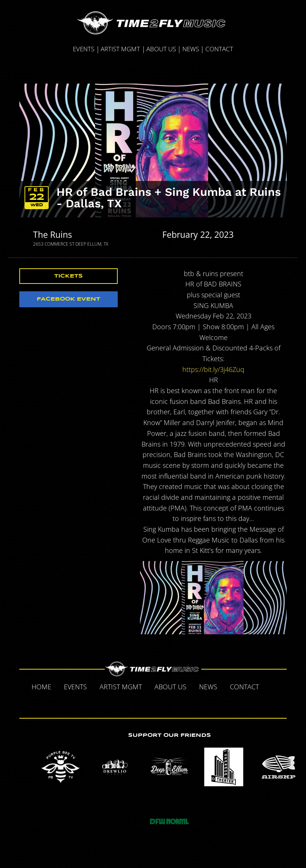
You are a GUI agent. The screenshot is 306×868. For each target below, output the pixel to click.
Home (41, 687)
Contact (219, 49)
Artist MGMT (120, 49)
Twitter (138, 703)
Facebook (273, 686)
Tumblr (153, 703)
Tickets (69, 276)
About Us (161, 49)
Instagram (169, 703)
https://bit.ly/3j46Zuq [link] (213, 369)
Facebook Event (69, 299)
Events (84, 49)
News (191, 49)
